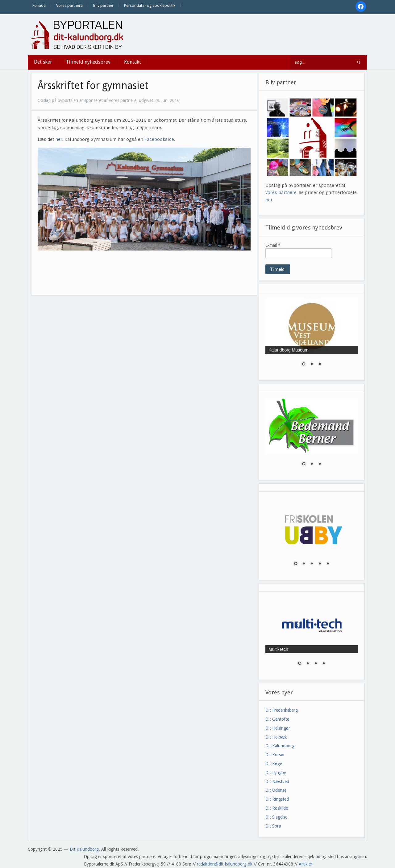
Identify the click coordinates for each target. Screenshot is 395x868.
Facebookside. (160, 139)
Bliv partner (103, 5)
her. (269, 200)
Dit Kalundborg (280, 746)
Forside (39, 5)
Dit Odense (276, 790)
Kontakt (133, 62)
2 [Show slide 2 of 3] (312, 364)
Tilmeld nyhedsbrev (88, 62)
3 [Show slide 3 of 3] (320, 364)
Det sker (43, 62)
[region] (312, 336)
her (59, 139)
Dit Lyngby (276, 773)
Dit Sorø (273, 826)
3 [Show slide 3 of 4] (316, 664)
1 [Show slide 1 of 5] (296, 564)
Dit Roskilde (277, 808)
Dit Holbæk (276, 737)
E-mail (273, 245)
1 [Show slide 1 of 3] (304, 364)
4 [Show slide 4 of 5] (320, 564)
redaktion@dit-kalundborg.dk (225, 864)
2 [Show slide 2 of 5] (304, 564)
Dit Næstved (277, 782)
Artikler (306, 864)
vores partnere (281, 192)
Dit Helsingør (278, 728)
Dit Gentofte (277, 719)
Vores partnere (69, 5)
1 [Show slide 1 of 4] (300, 664)
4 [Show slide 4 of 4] (324, 664)
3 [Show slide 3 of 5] (312, 564)
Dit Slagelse (276, 817)
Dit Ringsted (277, 799)
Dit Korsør (275, 755)
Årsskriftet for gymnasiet (93, 86)
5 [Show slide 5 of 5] (328, 564)
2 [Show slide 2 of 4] (308, 664)
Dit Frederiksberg (282, 710)
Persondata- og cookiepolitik (150, 5)
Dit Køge (274, 764)
